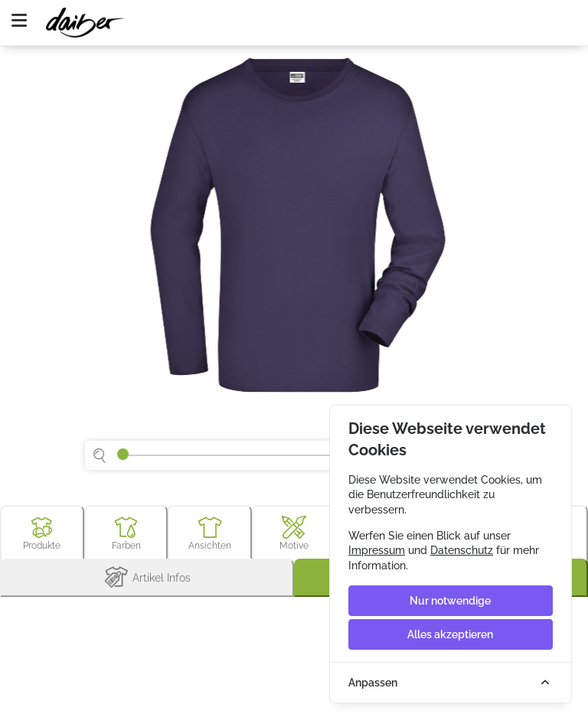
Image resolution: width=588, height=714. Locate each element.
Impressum (377, 550)
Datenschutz (462, 550)
